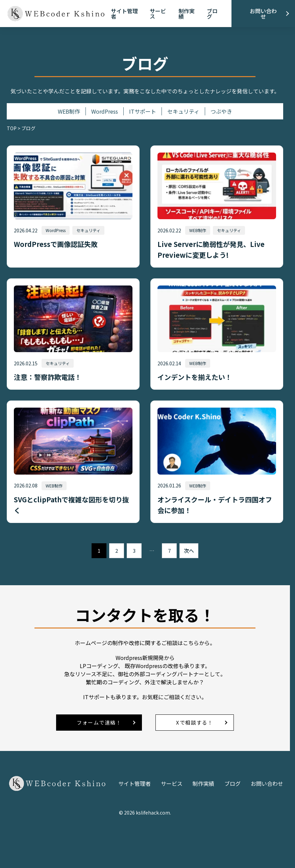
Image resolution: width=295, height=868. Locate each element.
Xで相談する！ (195, 722)
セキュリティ (183, 111)
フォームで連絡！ (99, 722)
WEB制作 (69, 111)
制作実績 (187, 14)
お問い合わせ (263, 14)
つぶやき (221, 111)
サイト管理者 (124, 14)
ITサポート (143, 111)
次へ (189, 551)
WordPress (105, 111)
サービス (158, 14)
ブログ (212, 14)
